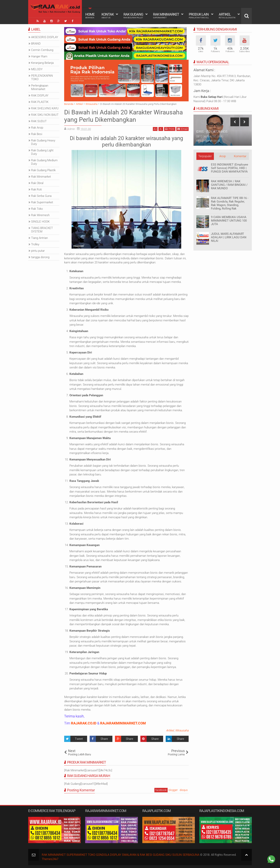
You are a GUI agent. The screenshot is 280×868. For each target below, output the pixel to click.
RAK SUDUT (39, 121)
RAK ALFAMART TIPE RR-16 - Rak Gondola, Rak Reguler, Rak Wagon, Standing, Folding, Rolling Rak (230, 203)
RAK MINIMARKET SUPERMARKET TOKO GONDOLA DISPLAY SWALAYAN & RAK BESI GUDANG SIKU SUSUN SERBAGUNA (121, 855)
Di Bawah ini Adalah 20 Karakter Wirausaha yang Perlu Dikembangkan (123, 116)
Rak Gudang (133, 16)
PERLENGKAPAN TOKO (42, 77)
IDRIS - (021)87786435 (212, 132)
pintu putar (38, 251)
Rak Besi (37, 134)
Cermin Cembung (42, 50)
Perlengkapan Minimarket (40, 87)
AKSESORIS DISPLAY (45, 37)
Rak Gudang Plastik (43, 170)
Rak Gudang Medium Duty (44, 162)
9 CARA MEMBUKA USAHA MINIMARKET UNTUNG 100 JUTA (229, 221)
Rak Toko (37, 209)
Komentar (240, 156)
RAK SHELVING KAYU (45, 108)
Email (182, 129)
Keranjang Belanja (42, 63)
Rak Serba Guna (41, 196)
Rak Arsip (37, 128)
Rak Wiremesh (40, 215)
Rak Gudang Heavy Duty (43, 142)
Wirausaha (182, 730)
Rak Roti (36, 189)
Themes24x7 (50, 859)
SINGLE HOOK (40, 222)
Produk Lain (199, 16)
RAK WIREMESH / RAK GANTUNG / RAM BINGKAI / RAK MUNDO (229, 185)
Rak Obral (37, 183)
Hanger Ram (39, 56)
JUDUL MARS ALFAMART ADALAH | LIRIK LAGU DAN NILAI (229, 237)
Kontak (108, 16)
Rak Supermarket (42, 202)
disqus (184, 790)
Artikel (227, 16)
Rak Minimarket (166, 16)
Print (170, 129)
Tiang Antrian (39, 238)
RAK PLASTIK (40, 102)
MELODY (37, 69)
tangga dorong (40, 257)
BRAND (36, 44)
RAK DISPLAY (40, 96)
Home (90, 16)
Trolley (35, 244)
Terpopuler (205, 156)
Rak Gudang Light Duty (42, 152)
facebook (161, 790)
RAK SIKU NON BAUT (45, 115)
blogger (173, 790)
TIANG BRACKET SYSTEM (42, 230)
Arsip (223, 156)
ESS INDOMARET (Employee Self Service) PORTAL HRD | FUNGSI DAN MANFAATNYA (230, 168)
